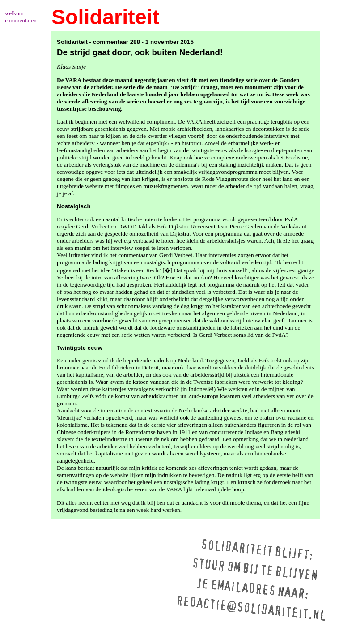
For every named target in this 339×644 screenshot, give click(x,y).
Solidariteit (105, 17)
